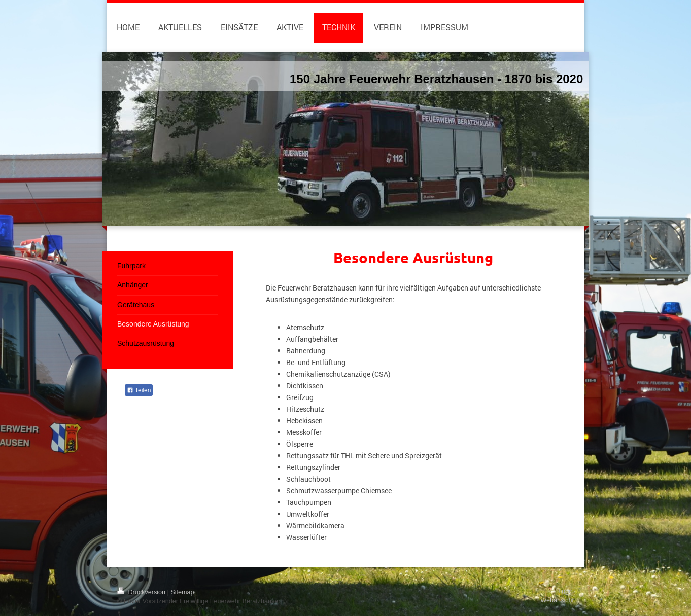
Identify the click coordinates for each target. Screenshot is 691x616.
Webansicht (557, 600)
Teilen (139, 390)
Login (566, 591)
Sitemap (182, 592)
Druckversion (142, 592)
